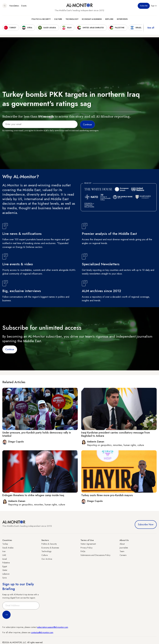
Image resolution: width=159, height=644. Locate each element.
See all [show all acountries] (151, 28)
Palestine (6, 563)
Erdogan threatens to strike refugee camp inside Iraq (33, 495)
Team (122, 551)
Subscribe (144, 6)
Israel (5, 559)
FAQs (83, 551)
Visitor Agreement (88, 544)
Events (24, 6)
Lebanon (6, 574)
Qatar (5, 570)
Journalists (124, 548)
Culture (58, 19)
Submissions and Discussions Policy (95, 555)
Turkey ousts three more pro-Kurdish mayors (107, 495)
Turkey (5, 544)
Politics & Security (41, 19)
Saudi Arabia (8, 548)
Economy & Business (92, 19)
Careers (123, 555)
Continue (10, 349)
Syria (4, 578)
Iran (4, 551)
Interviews (122, 19)
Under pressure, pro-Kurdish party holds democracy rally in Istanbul (37, 434)
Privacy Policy (86, 548)
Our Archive (47, 559)
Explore (109, 19)
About (122, 544)
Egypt (5, 566)
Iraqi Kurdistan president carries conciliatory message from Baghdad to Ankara (116, 434)
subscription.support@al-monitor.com (53, 627)
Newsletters (14, 6)
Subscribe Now (146, 524)
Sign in (154, 6)
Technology (72, 19)
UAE (4, 555)
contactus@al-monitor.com (42, 632)
